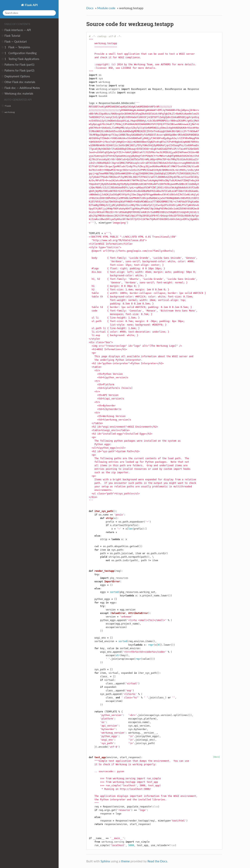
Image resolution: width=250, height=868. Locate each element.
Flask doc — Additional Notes (21, 88)
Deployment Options (16, 76)
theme (125, 861)
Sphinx (105, 861)
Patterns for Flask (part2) (18, 71)
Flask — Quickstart (14, 42)
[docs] (217, 757)
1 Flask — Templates (16, 47)
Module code (106, 8)
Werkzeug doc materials (17, 94)
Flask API (31, 5)
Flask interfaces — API (16, 30)
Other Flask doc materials (18, 82)
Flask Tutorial (11, 36)
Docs (90, 8)
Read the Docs (157, 861)
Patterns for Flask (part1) (18, 65)
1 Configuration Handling (19, 53)
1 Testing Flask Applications (21, 59)
